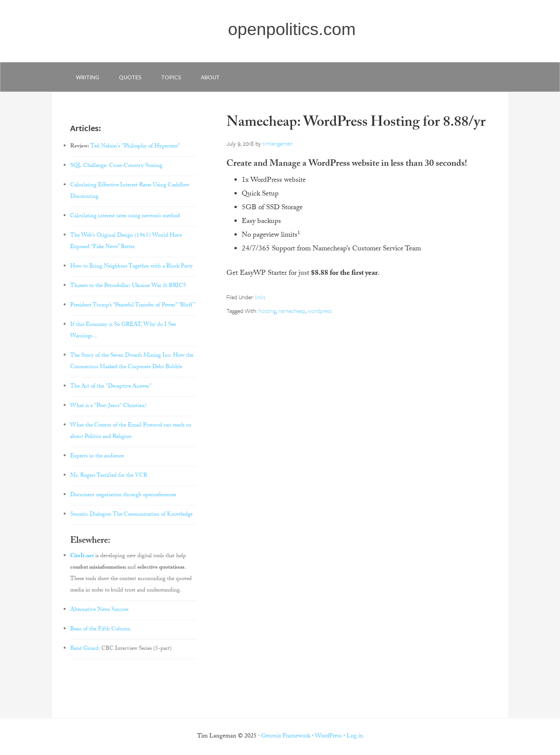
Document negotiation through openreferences (123, 495)
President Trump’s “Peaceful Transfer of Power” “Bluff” (133, 306)
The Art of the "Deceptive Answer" (111, 387)
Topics (171, 77)
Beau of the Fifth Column (100, 630)
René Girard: (85, 649)
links (260, 297)
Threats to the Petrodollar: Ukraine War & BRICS (128, 286)
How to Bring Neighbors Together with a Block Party (132, 267)
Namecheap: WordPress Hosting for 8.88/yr (356, 124)
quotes (130, 77)
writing (87, 77)
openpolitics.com (292, 29)
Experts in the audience (97, 457)
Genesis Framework (286, 737)
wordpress (320, 311)
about (210, 77)
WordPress (328, 737)
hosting (267, 311)
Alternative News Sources (99, 610)
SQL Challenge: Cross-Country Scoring (116, 166)
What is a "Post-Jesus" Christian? (108, 406)
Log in (355, 737)
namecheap (292, 311)
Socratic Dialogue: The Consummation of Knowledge (131, 515)
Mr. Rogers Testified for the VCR (109, 476)
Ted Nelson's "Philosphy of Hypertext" (135, 147)
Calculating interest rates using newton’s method (125, 216)
